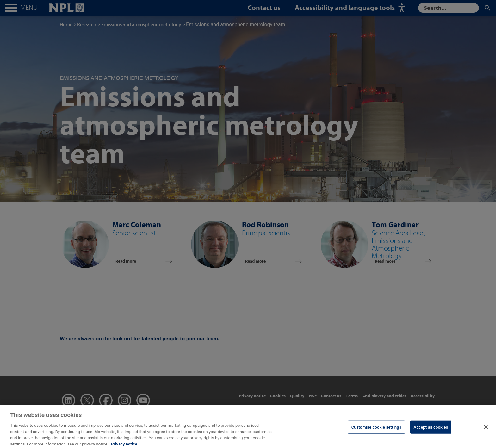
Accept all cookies (431, 431)
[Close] (486, 431)
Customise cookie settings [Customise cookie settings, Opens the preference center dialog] (376, 431)
